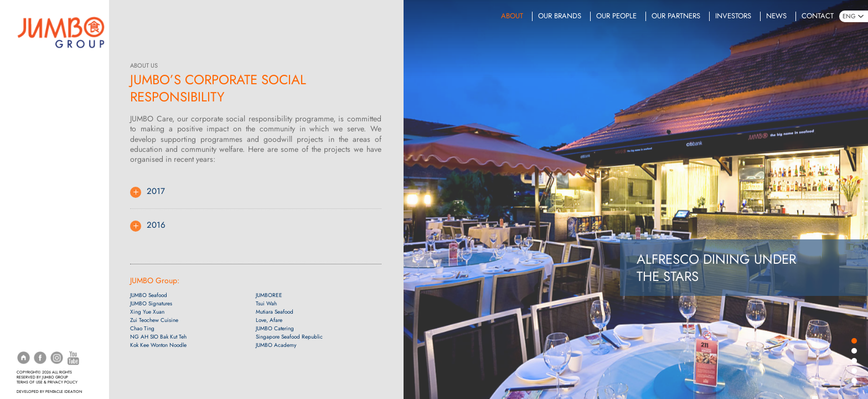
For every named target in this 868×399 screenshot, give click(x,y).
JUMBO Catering (273, 329)
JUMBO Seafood (150, 296)
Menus (28, 98)
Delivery (31, 82)
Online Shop (38, 180)
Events (29, 163)
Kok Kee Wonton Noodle (159, 346)
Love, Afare (267, 321)
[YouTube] (73, 357)
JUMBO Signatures (152, 304)
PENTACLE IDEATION (64, 392)
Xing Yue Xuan (148, 312)
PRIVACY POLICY (63, 382)
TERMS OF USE (30, 382)
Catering (32, 147)
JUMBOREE (267, 296)
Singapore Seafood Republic (288, 337)
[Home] (61, 31)
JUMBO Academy (274, 346)
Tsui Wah (265, 304)
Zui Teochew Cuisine (155, 321)
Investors (733, 16)
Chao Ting (143, 329)
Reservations (40, 66)
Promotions (38, 115)
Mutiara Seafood (273, 312)
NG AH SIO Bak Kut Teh (159, 337)
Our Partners (676, 16)
